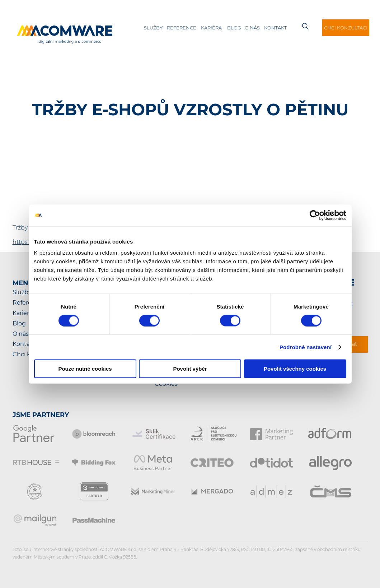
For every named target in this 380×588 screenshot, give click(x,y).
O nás (252, 28)
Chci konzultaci (346, 28)
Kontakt (275, 28)
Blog (234, 28)
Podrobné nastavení (306, 347)
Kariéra (211, 28)
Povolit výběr (190, 369)
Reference (182, 28)
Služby (153, 28)
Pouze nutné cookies (85, 369)
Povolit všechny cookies (295, 369)
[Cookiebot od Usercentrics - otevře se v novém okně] (315, 215)
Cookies (166, 384)
